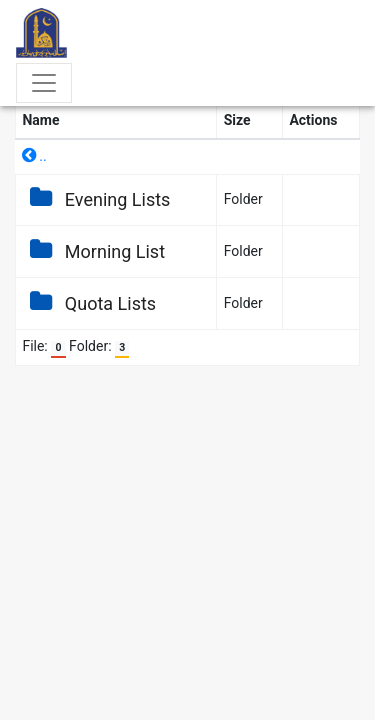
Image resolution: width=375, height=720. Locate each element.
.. (34, 156)
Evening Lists (96, 199)
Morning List (93, 251)
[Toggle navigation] (44, 83)
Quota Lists (89, 303)
